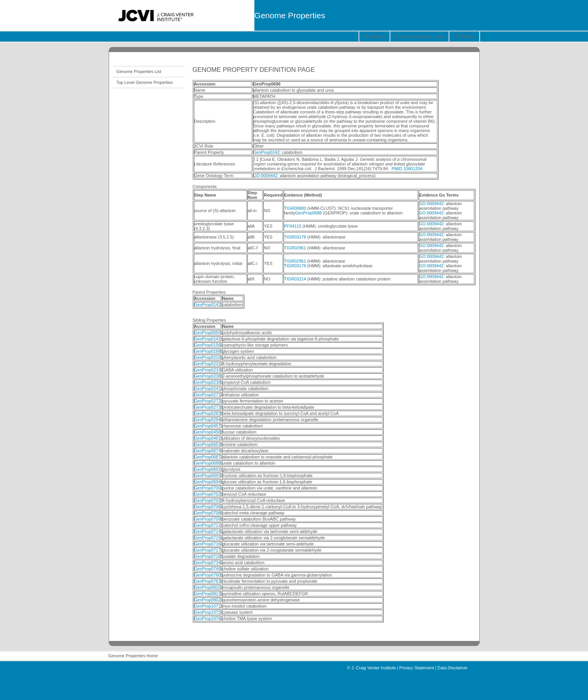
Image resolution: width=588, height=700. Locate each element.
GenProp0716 (208, 544)
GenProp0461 (208, 438)
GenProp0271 (208, 395)
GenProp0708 (208, 513)
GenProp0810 (208, 587)
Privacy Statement (417, 668)
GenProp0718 (208, 556)
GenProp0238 (208, 376)
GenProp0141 (208, 339)
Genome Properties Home (419, 37)
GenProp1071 (208, 606)
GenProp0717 (208, 550)
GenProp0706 (208, 507)
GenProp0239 (208, 382)
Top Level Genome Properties (145, 82)
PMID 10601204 (407, 169)
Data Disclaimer (452, 668)
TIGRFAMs (464, 37)
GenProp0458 (208, 432)
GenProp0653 (208, 444)
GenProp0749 (208, 569)
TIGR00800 (295, 208)
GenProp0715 (208, 538)
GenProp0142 (267, 152)
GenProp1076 (208, 618)
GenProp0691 (208, 469)
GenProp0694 (208, 482)
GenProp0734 (208, 562)
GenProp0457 (208, 426)
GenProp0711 (208, 525)
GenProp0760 (208, 575)
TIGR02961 (295, 248)
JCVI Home (374, 37)
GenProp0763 (208, 581)
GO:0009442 (265, 176)
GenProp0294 (208, 420)
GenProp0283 (208, 413)
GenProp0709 (208, 519)
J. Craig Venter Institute (374, 668)
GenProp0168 (208, 351)
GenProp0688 (309, 213)
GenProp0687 (208, 457)
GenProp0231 (208, 364)
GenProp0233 (208, 370)
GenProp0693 (208, 475)
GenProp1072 (208, 612)
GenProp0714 (208, 531)
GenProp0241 (208, 388)
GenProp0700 (208, 488)
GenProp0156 (208, 345)
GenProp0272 (208, 401)
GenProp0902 (208, 600)
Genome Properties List (139, 71)
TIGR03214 (295, 279)
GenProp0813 (208, 594)
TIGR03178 (295, 237)
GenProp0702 (208, 494)
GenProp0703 (208, 500)
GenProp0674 (208, 451)
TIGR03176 (295, 266)
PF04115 (293, 226)
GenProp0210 (208, 357)
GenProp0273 (208, 407)
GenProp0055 (208, 333)
